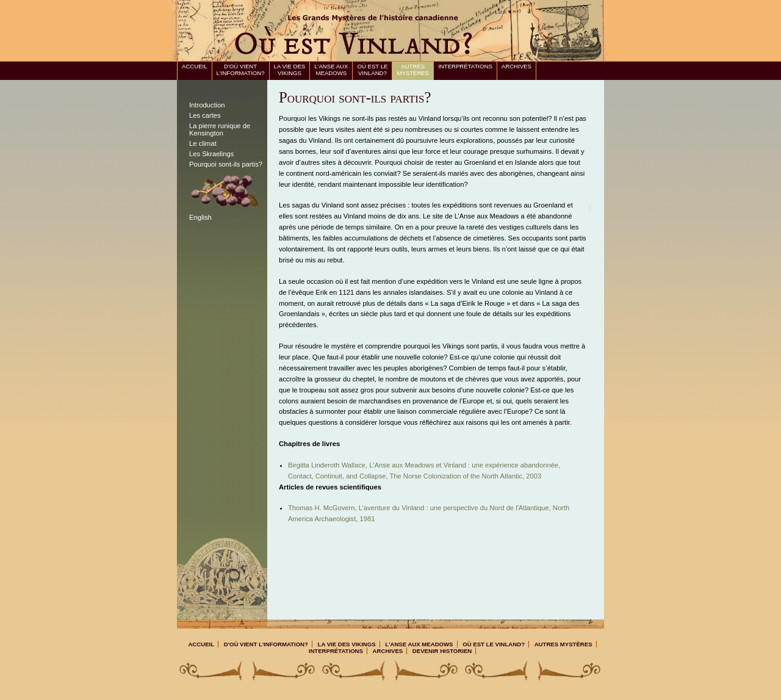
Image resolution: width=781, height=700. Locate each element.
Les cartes (205, 115)
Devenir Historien (442, 651)
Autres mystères (413, 70)
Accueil (195, 66)
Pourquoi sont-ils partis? (226, 164)
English (200, 217)
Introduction (207, 105)
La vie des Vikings (290, 70)
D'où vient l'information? (241, 70)
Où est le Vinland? (372, 70)
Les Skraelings (211, 154)
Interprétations (465, 66)
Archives (516, 66)
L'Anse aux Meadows (331, 70)
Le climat (203, 143)
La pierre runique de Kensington (220, 129)
